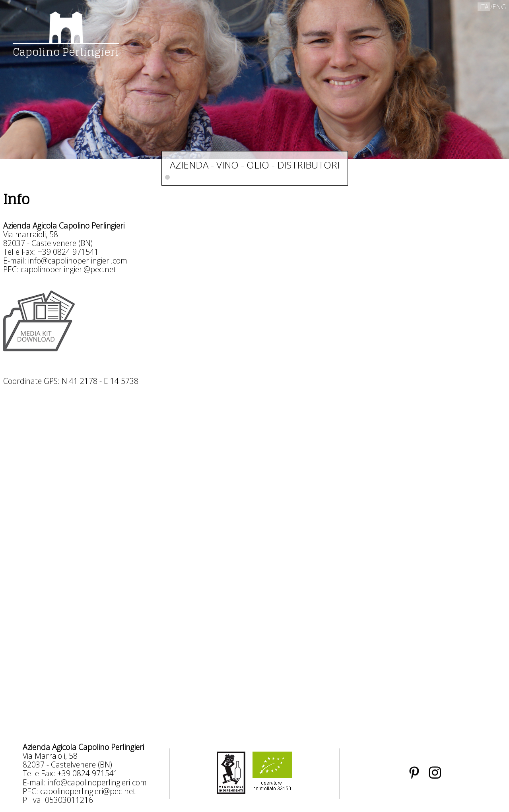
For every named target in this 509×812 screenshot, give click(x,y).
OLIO (258, 165)
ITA (484, 7)
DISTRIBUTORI (308, 165)
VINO (227, 165)
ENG (499, 7)
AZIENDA (189, 165)
